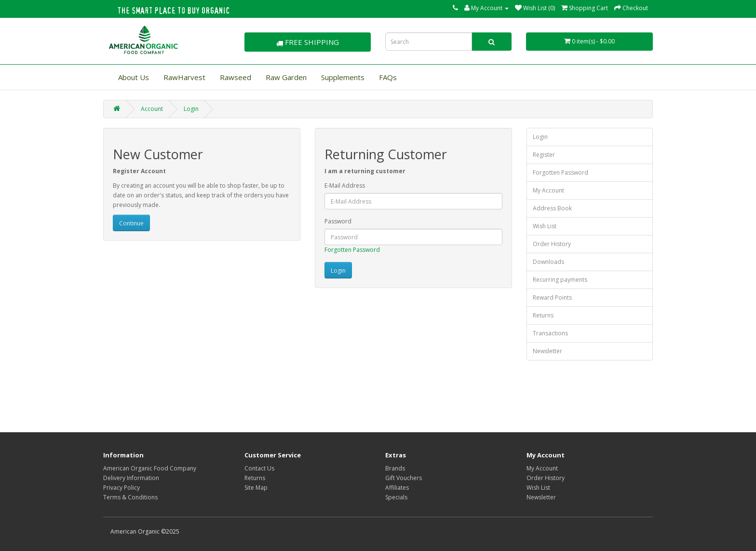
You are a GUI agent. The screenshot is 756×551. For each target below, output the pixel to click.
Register (544, 155)
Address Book (552, 208)
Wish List (545, 226)
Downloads (548, 262)
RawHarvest (184, 77)
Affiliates (397, 488)
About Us (134, 77)
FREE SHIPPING (308, 42)
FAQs (388, 77)
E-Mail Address (345, 186)
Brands (395, 468)
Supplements (343, 77)
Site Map (256, 488)
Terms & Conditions (130, 497)
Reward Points (552, 297)
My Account (548, 190)
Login (191, 109)
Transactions (550, 333)
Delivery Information (131, 478)
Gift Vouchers (404, 478)
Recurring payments (560, 280)
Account (152, 109)
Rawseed (236, 77)
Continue (131, 223)
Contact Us (259, 468)
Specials (396, 497)
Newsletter (547, 351)
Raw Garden (286, 77)
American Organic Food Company (150, 468)
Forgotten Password (352, 250)
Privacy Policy (121, 488)
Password (338, 221)
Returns (543, 315)
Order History (552, 244)
